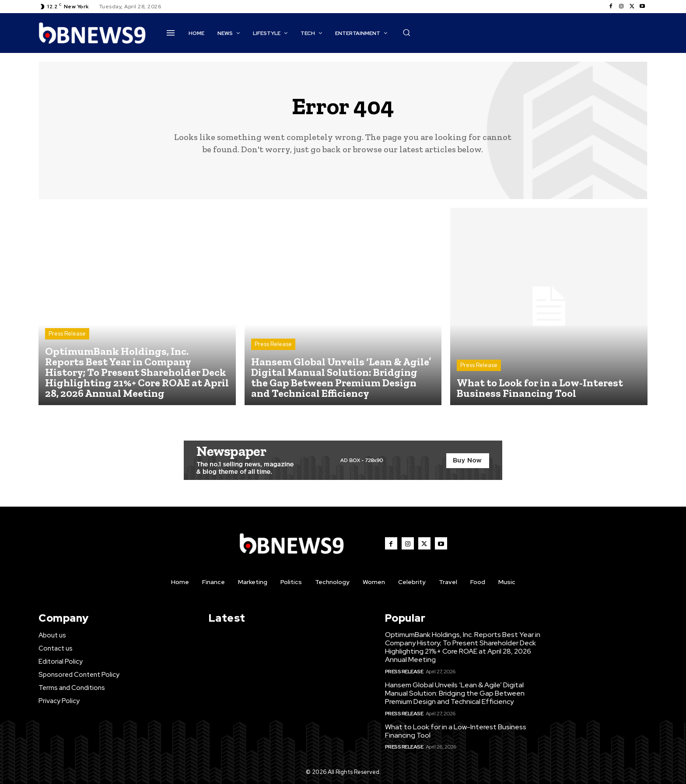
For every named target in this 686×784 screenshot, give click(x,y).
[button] (406, 32)
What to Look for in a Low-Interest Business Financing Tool (456, 731)
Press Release (67, 334)
